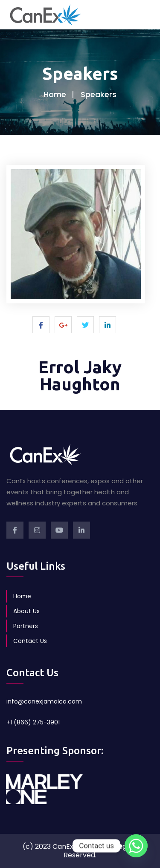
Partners (26, 626)
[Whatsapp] (136, 846)
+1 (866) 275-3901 (33, 722)
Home (55, 94)
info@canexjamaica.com (44, 701)
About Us (26, 611)
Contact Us (30, 641)
